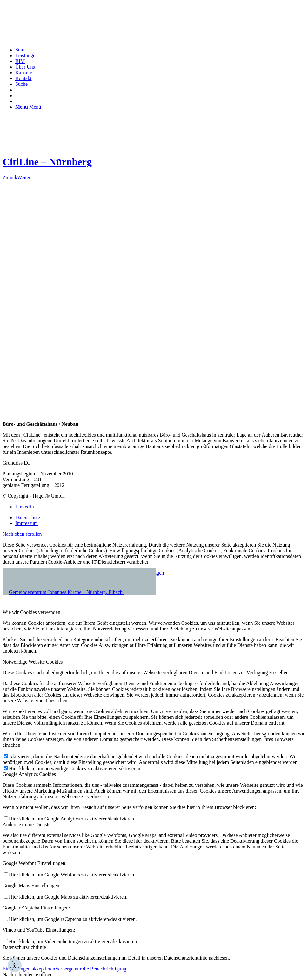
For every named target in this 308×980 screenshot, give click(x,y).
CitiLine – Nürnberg (47, 162)
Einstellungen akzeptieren (29, 969)
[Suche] (21, 84)
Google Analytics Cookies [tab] (29, 774)
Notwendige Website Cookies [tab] (33, 662)
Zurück (10, 177)
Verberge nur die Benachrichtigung (91, 969)
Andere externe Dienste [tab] (27, 824)
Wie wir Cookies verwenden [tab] (31, 612)
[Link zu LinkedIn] (25, 507)
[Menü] (28, 107)
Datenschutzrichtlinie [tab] (24, 947)
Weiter (24, 177)
